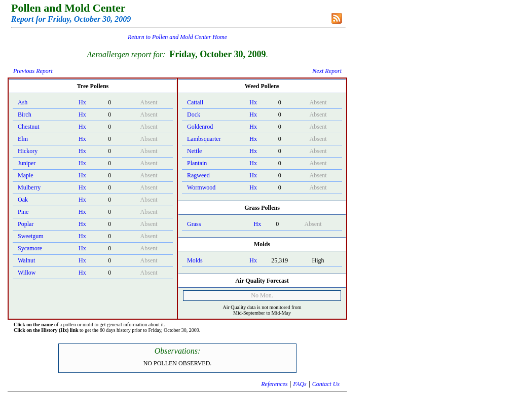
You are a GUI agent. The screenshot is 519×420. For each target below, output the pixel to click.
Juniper (27, 163)
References (274, 384)
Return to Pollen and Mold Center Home (177, 37)
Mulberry (29, 187)
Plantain (197, 163)
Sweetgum (31, 236)
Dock (194, 114)
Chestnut (29, 127)
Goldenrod (200, 127)
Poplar (26, 224)
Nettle (194, 151)
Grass (194, 224)
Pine (23, 212)
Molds (195, 260)
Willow (27, 273)
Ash (23, 102)
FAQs (300, 384)
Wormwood (201, 187)
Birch (25, 114)
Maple (26, 175)
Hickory (28, 151)
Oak (23, 200)
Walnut (26, 260)
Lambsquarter (204, 139)
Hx (82, 102)
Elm (23, 139)
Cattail (195, 102)
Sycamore (30, 248)
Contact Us (326, 384)
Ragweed (198, 175)
